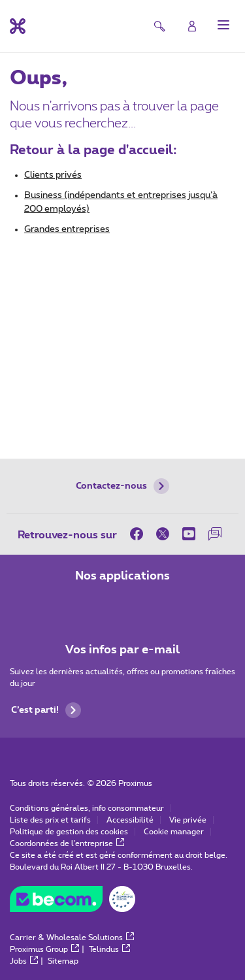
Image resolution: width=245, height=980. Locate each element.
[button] (223, 25)
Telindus (109, 949)
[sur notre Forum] (215, 534)
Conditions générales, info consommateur (87, 808)
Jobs (24, 961)
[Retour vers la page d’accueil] (18, 26)
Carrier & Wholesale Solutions (72, 938)
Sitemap (63, 961)
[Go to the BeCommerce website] (73, 902)
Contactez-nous (122, 486)
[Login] (192, 26)
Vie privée (188, 820)
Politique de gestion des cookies (69, 832)
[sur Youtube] (189, 534)
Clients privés (53, 175)
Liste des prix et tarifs (50, 820)
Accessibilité (130, 820)
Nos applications (122, 576)
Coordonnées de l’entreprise (67, 843)
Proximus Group (44, 949)
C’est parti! (46, 710)
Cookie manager (174, 832)
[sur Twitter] (163, 534)
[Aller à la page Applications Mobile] (86, 604)
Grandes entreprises (67, 229)
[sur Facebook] (140, 534)
